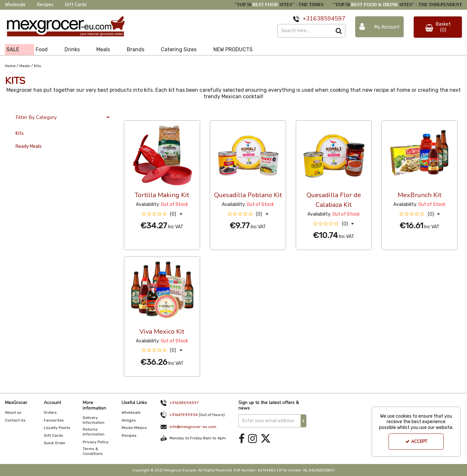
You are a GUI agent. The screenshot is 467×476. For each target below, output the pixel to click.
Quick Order (55, 443)
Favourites (54, 420)
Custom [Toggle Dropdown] (167, 114)
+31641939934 (184, 415)
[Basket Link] (438, 27)
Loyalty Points (57, 428)
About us (13, 412)
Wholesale (15, 5)
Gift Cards (76, 5)
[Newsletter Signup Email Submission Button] (304, 421)
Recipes (45, 5)
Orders (50, 412)
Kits (20, 133)
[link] (242, 439)
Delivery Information (94, 420)
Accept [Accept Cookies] (416, 442)
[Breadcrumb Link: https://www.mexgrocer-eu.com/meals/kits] (38, 65)
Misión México (134, 428)
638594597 (329, 18)
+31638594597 (184, 403)
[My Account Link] (379, 27)
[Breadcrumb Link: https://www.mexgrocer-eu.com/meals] (25, 65)
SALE (13, 49)
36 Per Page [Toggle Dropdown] (137, 114)
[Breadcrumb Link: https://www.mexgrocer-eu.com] (10, 65)
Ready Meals (29, 146)
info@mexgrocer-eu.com (193, 427)
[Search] (305, 31)
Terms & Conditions (93, 451)
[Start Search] (339, 31)
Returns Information (94, 432)
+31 (308, 18)
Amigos (129, 420)
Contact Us (15, 420)
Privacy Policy (96, 442)
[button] (162, 214)
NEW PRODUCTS (233, 49)
